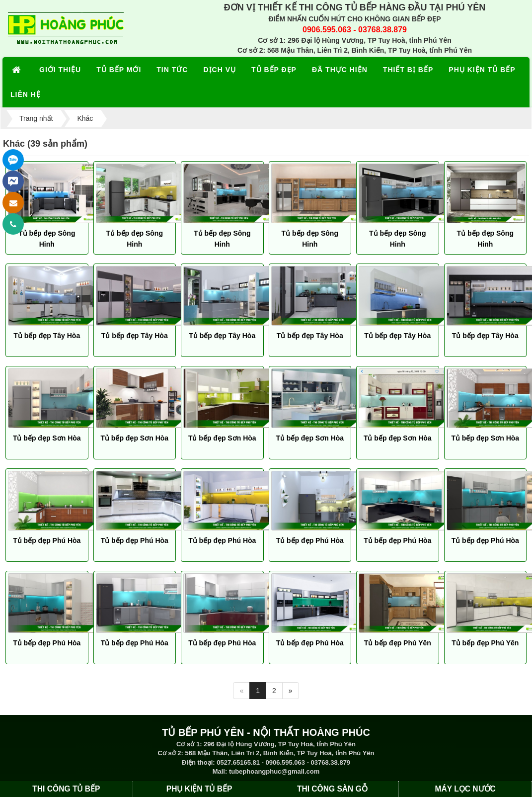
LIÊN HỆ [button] (26, 94)
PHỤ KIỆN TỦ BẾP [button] (482, 70)
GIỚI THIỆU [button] (60, 70)
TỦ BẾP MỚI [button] (119, 70)
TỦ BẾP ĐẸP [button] (274, 70)
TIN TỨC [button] (172, 70)
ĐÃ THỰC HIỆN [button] (340, 70)
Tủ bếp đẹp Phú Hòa (47, 540)
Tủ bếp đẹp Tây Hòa (47, 336)
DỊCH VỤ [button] (220, 70)
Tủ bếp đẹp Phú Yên (398, 643)
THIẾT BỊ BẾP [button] (408, 70)
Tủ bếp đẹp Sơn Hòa (47, 438)
